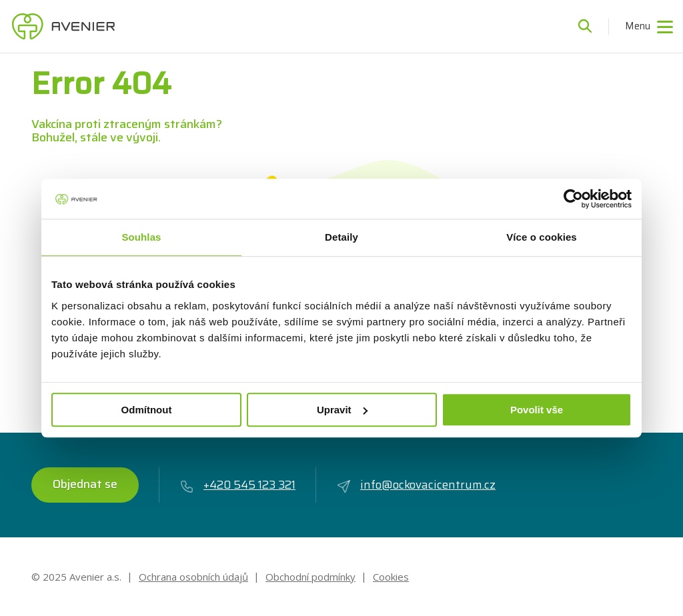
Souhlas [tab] (141, 237)
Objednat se (85, 484)
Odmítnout (147, 410)
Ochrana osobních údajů (193, 577)
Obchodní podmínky (310, 577)
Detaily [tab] (341, 237)
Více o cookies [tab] (542, 237)
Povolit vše (537, 410)
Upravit (342, 410)
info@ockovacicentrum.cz (416, 485)
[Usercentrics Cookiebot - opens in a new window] (573, 199)
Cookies (391, 577)
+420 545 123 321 (237, 485)
